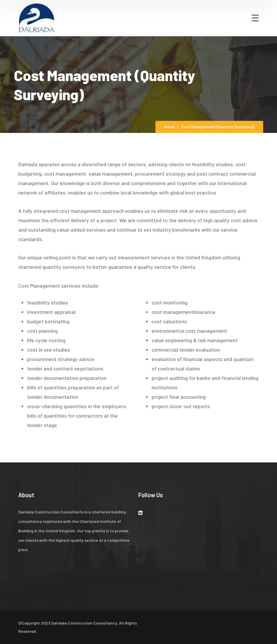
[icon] (140, 513)
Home (170, 127)
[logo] (37, 17)
